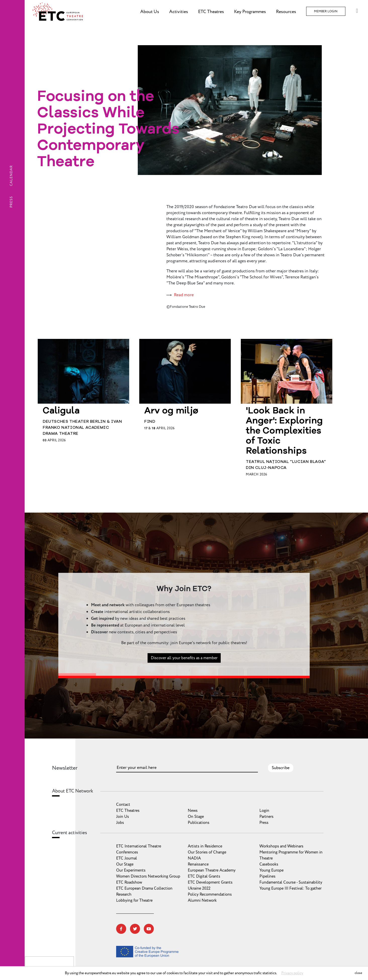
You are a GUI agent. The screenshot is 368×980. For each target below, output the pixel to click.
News (193, 811)
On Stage (196, 817)
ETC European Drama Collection (144, 888)
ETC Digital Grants (204, 876)
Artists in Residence (205, 846)
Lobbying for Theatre (134, 900)
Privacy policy (292, 973)
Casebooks (269, 864)
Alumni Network (202, 900)
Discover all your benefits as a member (184, 675)
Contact (123, 805)
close (358, 973)
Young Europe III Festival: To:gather (290, 888)
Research (124, 894)
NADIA (194, 858)
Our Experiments (131, 870)
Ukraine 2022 (199, 888)
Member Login (326, 11)
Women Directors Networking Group (148, 876)
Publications (199, 823)
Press (11, 202)
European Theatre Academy (212, 870)
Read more (184, 295)
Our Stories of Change (207, 852)
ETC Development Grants (210, 882)
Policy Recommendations (210, 894)
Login (264, 811)
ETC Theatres (128, 811)
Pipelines (267, 876)
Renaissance (198, 864)
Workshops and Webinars (281, 846)
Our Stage (125, 864)
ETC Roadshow (129, 882)
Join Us (123, 817)
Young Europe (271, 870)
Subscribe (281, 768)
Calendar (11, 176)
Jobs (120, 823)
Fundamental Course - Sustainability (291, 882)
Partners (266, 817)
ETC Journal (127, 858)
